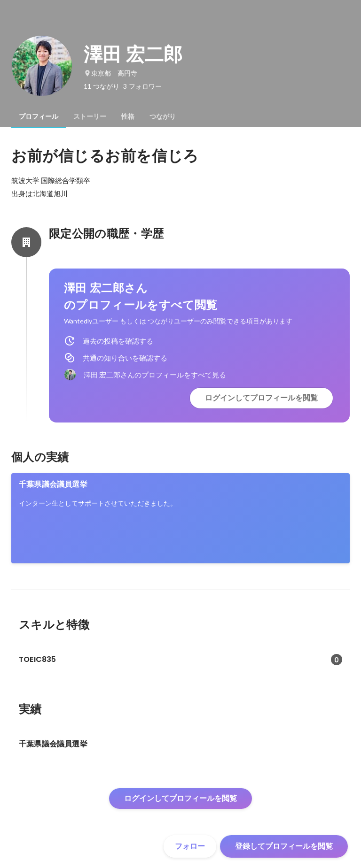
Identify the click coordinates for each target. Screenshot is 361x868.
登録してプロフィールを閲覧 (284, 846)
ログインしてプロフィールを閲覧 (261, 398)
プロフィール (39, 116)
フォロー (190, 846)
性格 (128, 116)
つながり (163, 116)
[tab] (39, 116)
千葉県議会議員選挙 (53, 484)
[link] (180, 518)
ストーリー (90, 116)
